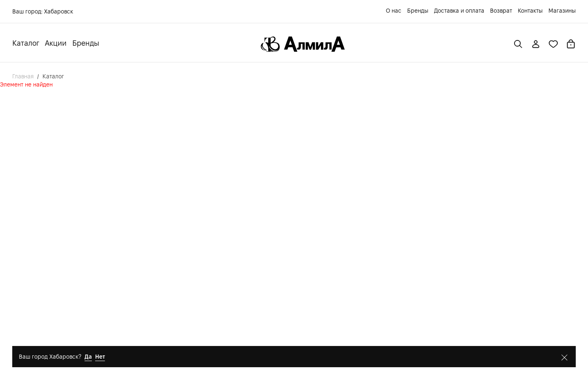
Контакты (530, 11)
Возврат (501, 11)
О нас (394, 11)
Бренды (418, 11)
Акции (56, 43)
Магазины (562, 11)
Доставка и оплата (459, 11)
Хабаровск (59, 11)
